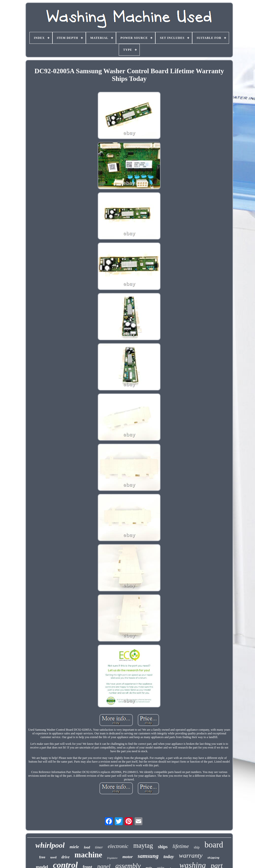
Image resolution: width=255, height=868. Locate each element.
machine (88, 855)
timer (99, 847)
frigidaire (112, 858)
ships (163, 847)
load (87, 847)
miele (74, 847)
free (42, 857)
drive (65, 857)
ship (197, 847)
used (53, 857)
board (214, 845)
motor (128, 857)
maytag (143, 845)
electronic (118, 846)
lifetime (181, 846)
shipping (213, 858)
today (169, 856)
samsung (148, 856)
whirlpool (50, 845)
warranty (191, 856)
